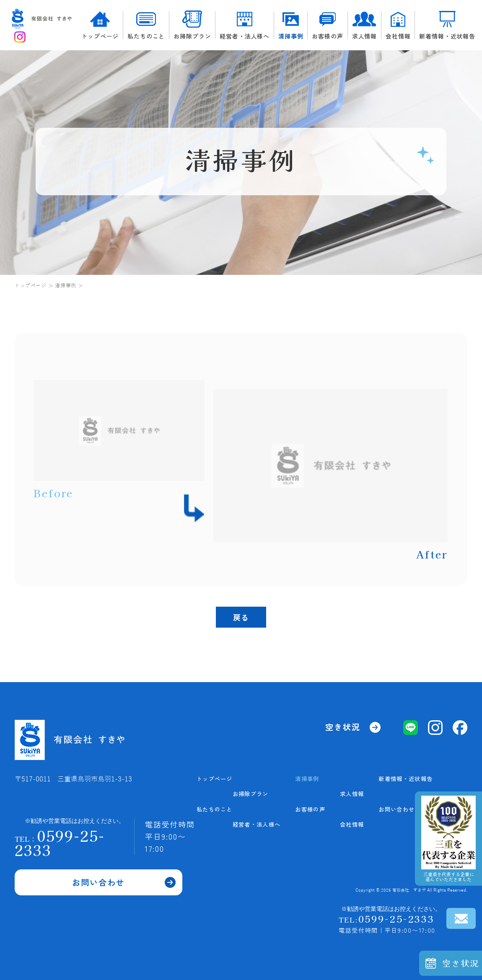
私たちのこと (146, 26)
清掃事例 (291, 26)
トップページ (100, 25)
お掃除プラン (192, 25)
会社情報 (398, 25)
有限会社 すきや (409, 890)
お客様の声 (327, 26)
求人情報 (364, 25)
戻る (241, 617)
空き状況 (461, 963)
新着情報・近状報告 (447, 25)
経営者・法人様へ (245, 25)
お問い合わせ (98, 870)
